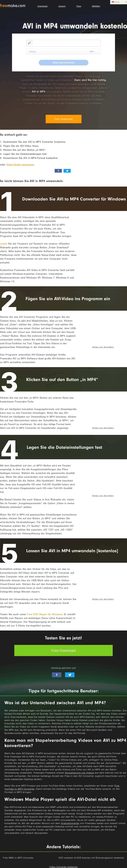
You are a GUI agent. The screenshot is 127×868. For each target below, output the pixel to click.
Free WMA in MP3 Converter (18, 858)
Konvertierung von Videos (79, 773)
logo (13, 5)
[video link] (66, 43)
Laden (4, 244)
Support (62, 6)
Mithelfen (96, 6)
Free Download (63, 119)
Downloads (43, 6)
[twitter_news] (67, 171)
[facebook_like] (58, 171)
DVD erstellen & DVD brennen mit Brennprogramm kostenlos (91, 858)
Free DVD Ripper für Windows (45, 615)
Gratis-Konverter (70, 824)
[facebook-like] (57, 675)
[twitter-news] (70, 675)
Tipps (79, 6)
